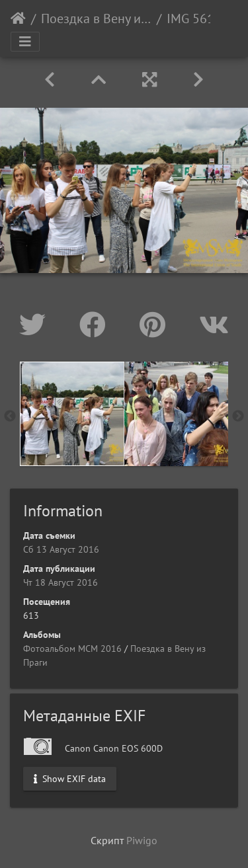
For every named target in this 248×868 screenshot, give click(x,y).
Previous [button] (10, 416)
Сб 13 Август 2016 (61, 549)
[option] (72, 414)
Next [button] (238, 416)
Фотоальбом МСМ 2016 (72, 649)
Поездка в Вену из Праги (96, 19)
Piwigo (142, 840)
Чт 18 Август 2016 (61, 582)
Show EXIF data (70, 778)
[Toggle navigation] (25, 42)
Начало (18, 19)
